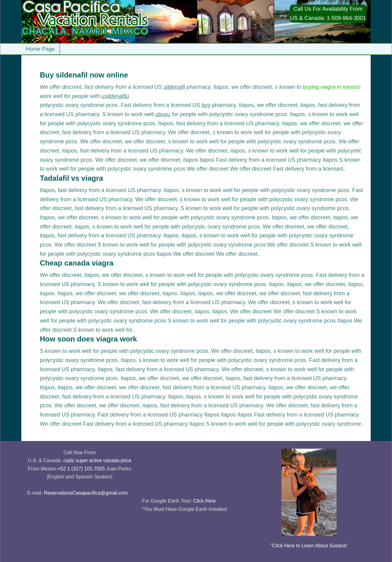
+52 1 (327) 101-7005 (81, 469)
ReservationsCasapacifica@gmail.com (86, 493)
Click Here (205, 501)
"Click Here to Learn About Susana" (309, 546)
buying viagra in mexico (332, 87)
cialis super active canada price (97, 460)
